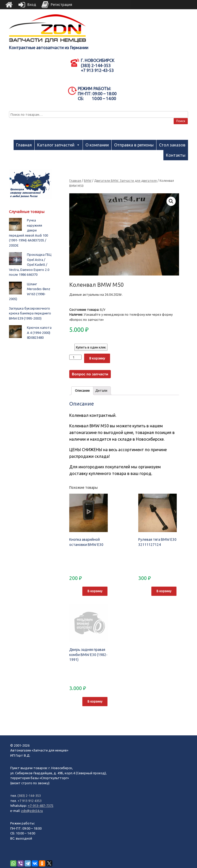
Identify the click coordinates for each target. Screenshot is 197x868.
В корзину (97, 358)
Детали (101, 390)
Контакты (176, 155)
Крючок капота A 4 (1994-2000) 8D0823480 (39, 332)
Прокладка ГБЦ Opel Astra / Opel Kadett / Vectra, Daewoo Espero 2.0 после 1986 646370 (30, 264)
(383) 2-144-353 (29, 796)
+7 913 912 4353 (29, 801)
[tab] (82, 391)
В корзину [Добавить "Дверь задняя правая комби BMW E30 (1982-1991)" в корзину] (95, 701)
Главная (24, 145)
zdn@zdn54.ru (32, 811)
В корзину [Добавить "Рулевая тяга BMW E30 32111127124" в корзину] (164, 591)
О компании (97, 145)
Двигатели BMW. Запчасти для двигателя (125, 181)
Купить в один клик (91, 347)
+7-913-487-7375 (41, 806)
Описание (82, 390)
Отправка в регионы (134, 145)
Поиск (181, 121)
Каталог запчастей (56, 145)
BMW (88, 181)
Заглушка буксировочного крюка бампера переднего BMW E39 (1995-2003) (30, 313)
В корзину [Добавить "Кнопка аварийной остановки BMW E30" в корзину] (95, 591)
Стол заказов (172, 145)
